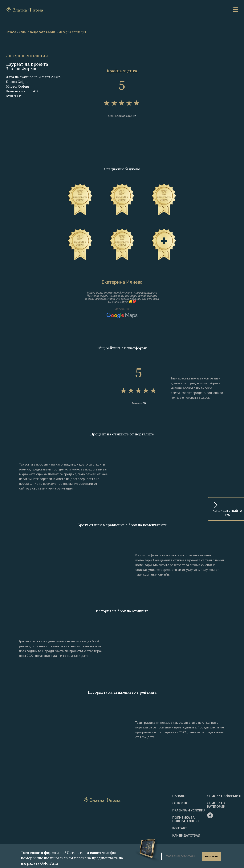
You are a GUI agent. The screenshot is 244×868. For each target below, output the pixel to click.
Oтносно (180, 803)
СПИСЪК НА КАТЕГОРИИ (216, 805)
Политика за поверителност (186, 820)
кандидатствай (186, 836)
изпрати (212, 856)
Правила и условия (189, 811)
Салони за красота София (37, 32)
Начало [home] (11, 32)
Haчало (179, 796)
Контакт (180, 829)
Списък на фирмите (225, 796)
